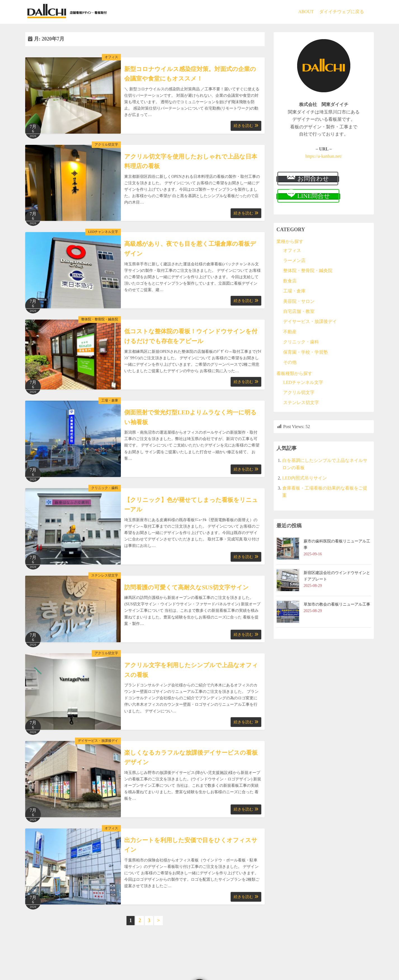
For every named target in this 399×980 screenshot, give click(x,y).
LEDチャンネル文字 (103, 232)
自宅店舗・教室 (299, 311)
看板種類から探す (294, 373)
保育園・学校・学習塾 (306, 352)
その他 (290, 362)
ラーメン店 (294, 260)
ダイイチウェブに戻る (342, 12)
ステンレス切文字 (105, 575)
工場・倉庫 (110, 400)
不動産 (290, 332)
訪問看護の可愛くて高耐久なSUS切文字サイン (186, 587)
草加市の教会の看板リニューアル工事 (337, 604)
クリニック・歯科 (105, 488)
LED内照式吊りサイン (305, 478)
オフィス (111, 57)
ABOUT (306, 12)
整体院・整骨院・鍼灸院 (100, 319)
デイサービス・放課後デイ (98, 741)
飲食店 (290, 281)
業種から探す (290, 241)
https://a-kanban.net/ (324, 156)
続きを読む (246, 126)
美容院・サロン (299, 301)
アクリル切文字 (106, 145)
